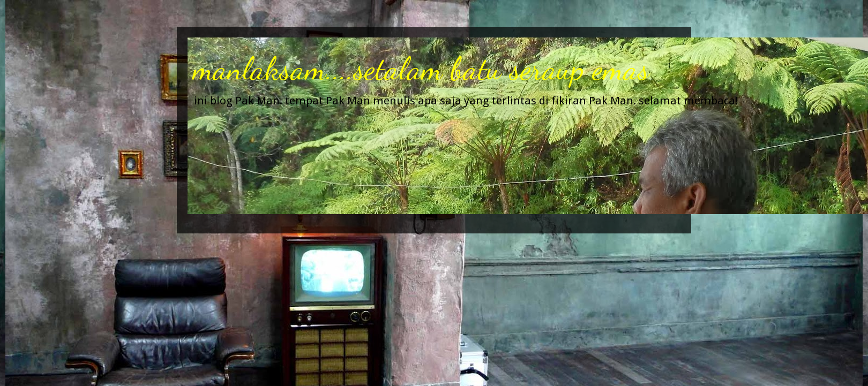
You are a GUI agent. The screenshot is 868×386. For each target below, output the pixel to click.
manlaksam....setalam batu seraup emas (421, 69)
